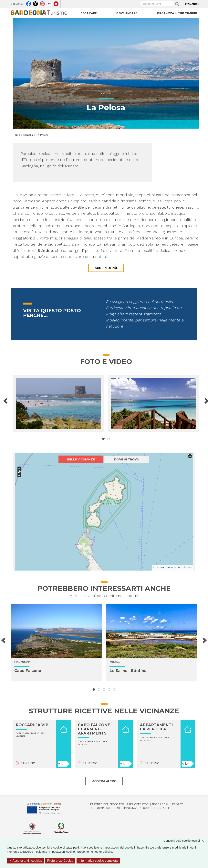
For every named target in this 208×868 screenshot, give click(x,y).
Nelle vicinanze (81, 459)
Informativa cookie (107, 808)
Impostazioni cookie (138, 808)
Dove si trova (126, 459)
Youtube (56, 3)
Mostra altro (104, 781)
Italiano (191, 4)
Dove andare (127, 13)
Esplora (28, 135)
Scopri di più (106, 268)
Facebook (29, 3)
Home (16, 135)
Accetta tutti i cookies (26, 861)
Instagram (42, 3)
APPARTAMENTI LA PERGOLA (156, 727)
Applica (177, 4)
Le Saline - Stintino (128, 671)
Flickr (49, 3)
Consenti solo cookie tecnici (186, 841)
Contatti (162, 808)
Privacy (177, 804)
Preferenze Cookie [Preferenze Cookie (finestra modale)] (60, 861)
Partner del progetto (107, 804)
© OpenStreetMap (165, 567)
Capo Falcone (28, 671)
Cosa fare (89, 13)
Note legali (161, 804)
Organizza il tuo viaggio (177, 13)
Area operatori (138, 804)
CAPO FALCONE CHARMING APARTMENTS (94, 729)
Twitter (35, 3)
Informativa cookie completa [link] (98, 861)
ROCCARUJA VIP (32, 725)
